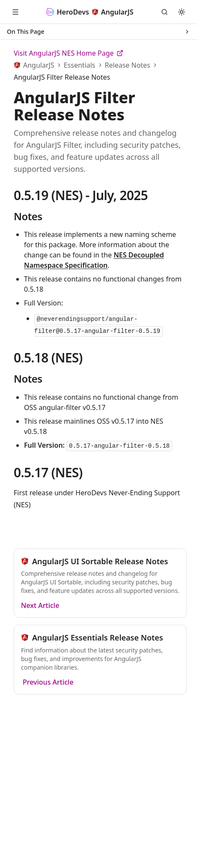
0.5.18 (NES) (48, 358)
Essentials (80, 65)
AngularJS (39, 65)
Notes (28, 216)
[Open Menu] (15, 12)
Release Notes (128, 65)
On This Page (98, 31)
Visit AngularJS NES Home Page (69, 53)
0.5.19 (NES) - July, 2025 (81, 195)
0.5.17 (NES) (48, 472)
